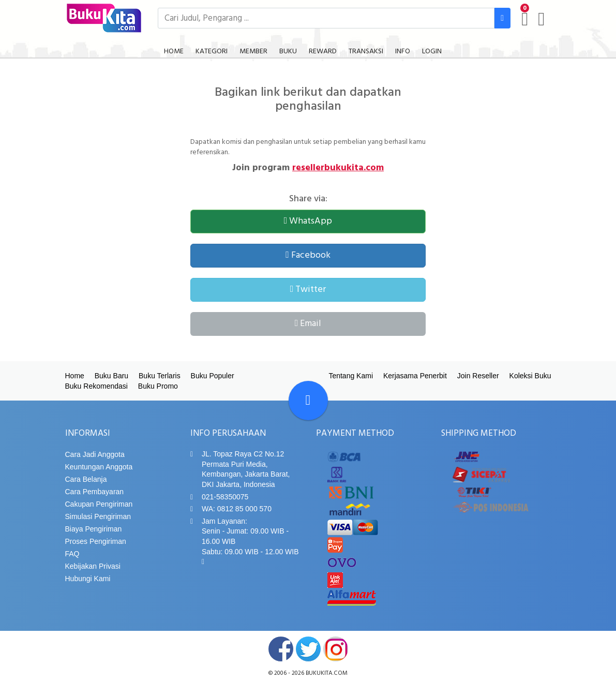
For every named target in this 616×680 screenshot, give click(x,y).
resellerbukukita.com (338, 168)
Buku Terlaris (160, 376)
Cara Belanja (86, 479)
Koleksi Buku (530, 376)
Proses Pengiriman (96, 541)
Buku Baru (111, 376)
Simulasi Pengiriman (98, 516)
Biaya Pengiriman (94, 529)
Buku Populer (213, 376)
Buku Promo (158, 386)
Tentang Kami (351, 376)
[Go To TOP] (308, 401)
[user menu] (541, 19)
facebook (281, 649)
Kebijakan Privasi (93, 566)
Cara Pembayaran (95, 492)
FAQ (72, 554)
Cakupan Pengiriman (99, 504)
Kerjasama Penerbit (415, 376)
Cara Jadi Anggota (95, 454)
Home (75, 376)
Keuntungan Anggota (99, 467)
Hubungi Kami (88, 579)
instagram (336, 649)
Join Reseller (478, 376)
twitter (308, 649)
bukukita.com (327, 673)
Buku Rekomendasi (96, 386)
